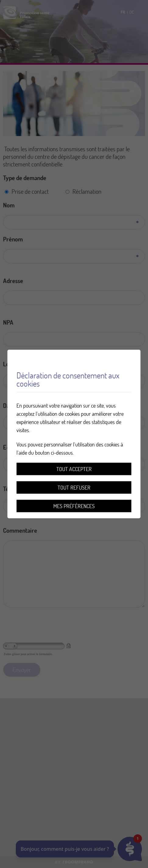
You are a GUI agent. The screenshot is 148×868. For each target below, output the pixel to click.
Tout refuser (74, 488)
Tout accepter (74, 469)
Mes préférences (74, 506)
